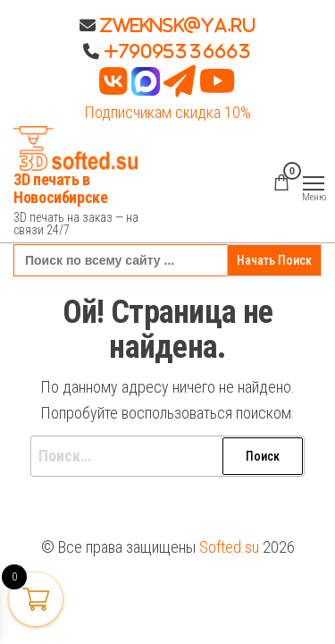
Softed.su (229, 547)
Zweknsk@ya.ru (176, 25)
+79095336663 (178, 51)
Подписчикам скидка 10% (167, 112)
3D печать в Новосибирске (61, 188)
